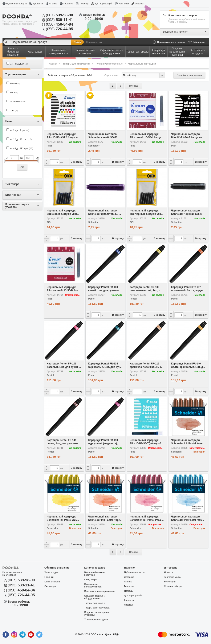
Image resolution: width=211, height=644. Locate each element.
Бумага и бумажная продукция (95, 574)
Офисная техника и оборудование (95, 597)
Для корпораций (104, 4)
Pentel (15, 83)
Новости (169, 572)
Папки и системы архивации (100, 591)
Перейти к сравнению (189, 75)
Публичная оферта (17, 4)
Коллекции (170, 582)
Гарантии (68, 4)
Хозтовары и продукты (96, 619)
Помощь (84, 4)
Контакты (124, 4)
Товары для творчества (76, 64)
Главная (52, 64)
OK (22, 167)
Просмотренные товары (171, 42)
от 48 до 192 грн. (22, 148)
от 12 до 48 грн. (21, 139)
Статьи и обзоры (173, 586)
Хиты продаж (51, 572)
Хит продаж (19, 64)
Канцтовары (91, 579)
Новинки (49, 577)
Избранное (199, 42)
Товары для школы (95, 603)
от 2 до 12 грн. (20, 130)
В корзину (76, 162)
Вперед (133, 86)
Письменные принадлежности (93, 585)
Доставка (38, 4)
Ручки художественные (109, 64)
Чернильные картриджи (142, 64)
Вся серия (199, 452)
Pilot (14, 92)
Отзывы (139, 4)
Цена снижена (52, 582)
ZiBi (14, 111)
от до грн (22, 163)
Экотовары (50, 586)
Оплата (53, 4)
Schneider (18, 102)
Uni (101, 42)
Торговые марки (173, 577)
